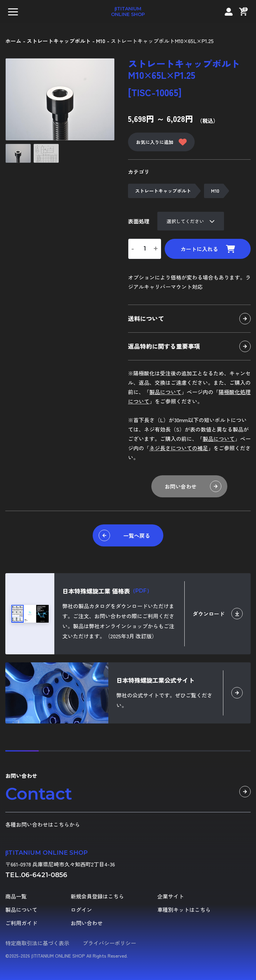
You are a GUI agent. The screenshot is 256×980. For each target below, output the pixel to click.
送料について (189, 319)
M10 (215, 191)
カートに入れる (208, 249)
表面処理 (139, 221)
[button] (13, 12)
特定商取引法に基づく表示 (37, 943)
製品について (165, 392)
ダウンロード (218, 614)
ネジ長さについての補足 (179, 448)
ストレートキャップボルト (163, 191)
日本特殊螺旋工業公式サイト (155, 680)
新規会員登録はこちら (97, 896)
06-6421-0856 (44, 875)
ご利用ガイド (21, 923)
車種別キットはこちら (184, 910)
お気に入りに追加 (161, 142)
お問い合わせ (193, 486)
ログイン (81, 910)
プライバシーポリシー (109, 943)
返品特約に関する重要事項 (189, 346)
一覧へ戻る (124, 535)
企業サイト (171, 896)
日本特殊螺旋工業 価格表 (107, 591)
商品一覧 (16, 896)
